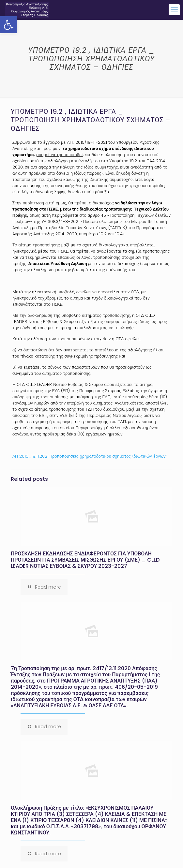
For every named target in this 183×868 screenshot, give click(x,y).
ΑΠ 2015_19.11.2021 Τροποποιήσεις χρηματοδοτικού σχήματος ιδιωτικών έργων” (90, 456)
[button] (8, 25)
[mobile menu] (174, 10)
